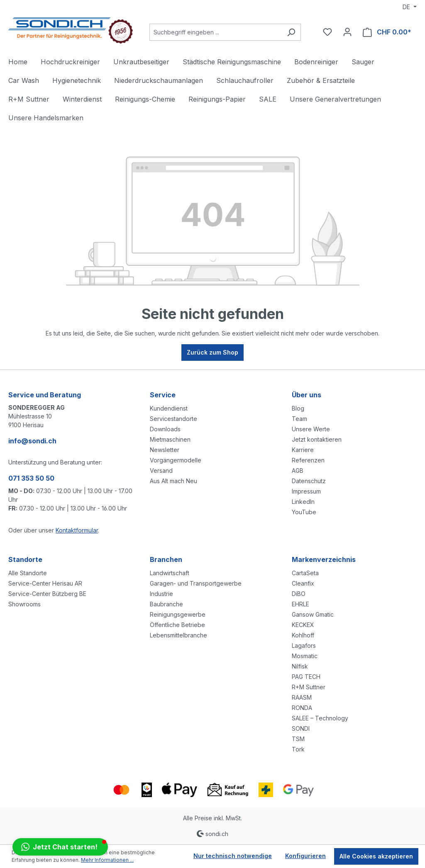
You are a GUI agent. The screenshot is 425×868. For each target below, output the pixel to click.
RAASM (302, 697)
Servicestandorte (173, 419)
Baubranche (166, 604)
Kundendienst (169, 408)
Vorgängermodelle (176, 460)
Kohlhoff (303, 635)
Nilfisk (300, 666)
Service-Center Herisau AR (45, 583)
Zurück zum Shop (212, 352)
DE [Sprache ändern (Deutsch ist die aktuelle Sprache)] (407, 7)
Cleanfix (303, 583)
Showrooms (24, 604)
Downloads (165, 429)
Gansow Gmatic (313, 614)
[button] (60, 847)
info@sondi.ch (32, 441)
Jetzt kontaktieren (317, 439)
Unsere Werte (311, 429)
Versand (161, 470)
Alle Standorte (28, 573)
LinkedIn (303, 502)
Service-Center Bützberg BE (47, 594)
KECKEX (303, 625)
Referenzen (308, 460)
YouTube (304, 512)
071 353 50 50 (31, 478)
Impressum (306, 491)
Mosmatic (305, 656)
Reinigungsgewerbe (178, 614)
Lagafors (304, 646)
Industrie (161, 594)
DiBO (299, 594)
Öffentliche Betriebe (177, 625)
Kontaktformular (77, 530)
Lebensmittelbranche (178, 635)
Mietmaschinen (170, 439)
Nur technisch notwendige (233, 856)
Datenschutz (309, 481)
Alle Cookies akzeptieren (376, 856)
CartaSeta (305, 573)
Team (299, 419)
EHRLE (300, 604)
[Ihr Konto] (347, 32)
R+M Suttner (309, 687)
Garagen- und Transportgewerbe (196, 583)
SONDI (301, 728)
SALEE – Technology (320, 718)
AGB (298, 470)
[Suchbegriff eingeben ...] (216, 32)
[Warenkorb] (387, 32)
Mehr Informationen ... (107, 860)
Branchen (166, 559)
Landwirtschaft (170, 573)
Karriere (303, 450)
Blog (298, 408)
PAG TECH (306, 677)
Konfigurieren (305, 856)
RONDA (302, 708)
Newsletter (165, 450)
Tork (298, 749)
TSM (298, 739)
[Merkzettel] (327, 32)
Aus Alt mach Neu (173, 481)
